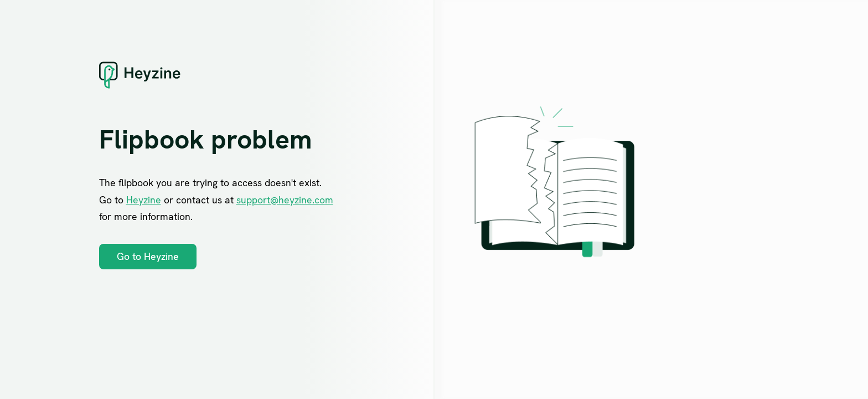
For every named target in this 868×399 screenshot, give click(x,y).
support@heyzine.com (285, 200)
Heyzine (144, 200)
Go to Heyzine (148, 256)
